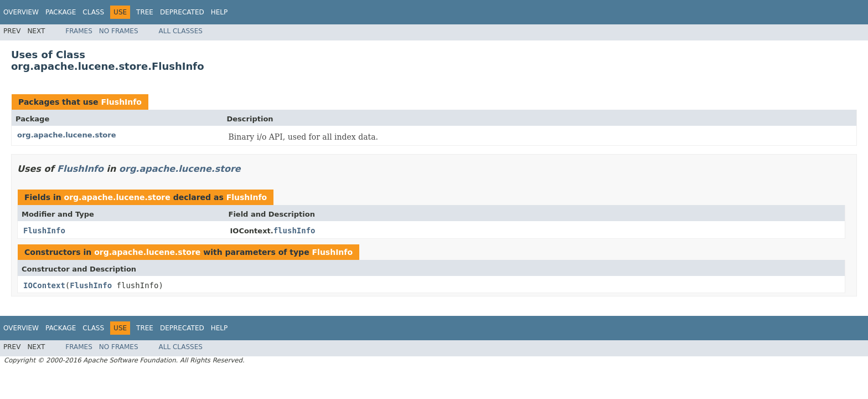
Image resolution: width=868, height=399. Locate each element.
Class (93, 12)
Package (61, 12)
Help (219, 12)
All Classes (181, 31)
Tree (145, 12)
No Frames (119, 31)
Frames (79, 31)
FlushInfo (121, 102)
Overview (21, 12)
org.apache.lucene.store (67, 135)
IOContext (44, 285)
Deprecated (182, 12)
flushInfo (294, 231)
